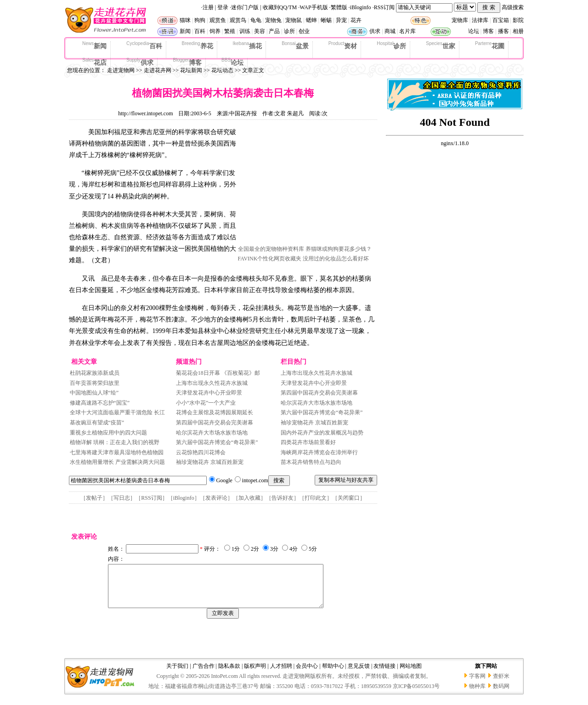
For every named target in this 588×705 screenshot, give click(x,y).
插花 (248, 45)
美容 (260, 31)
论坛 (474, 31)
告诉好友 (283, 498)
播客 (503, 31)
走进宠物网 (121, 70)
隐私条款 (229, 674)
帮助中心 (333, 674)
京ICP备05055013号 (416, 694)
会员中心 (307, 674)
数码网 (501, 694)
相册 (518, 31)
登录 (223, 7)
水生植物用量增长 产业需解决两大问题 (117, 462)
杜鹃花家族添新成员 (95, 373)
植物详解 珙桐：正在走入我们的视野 (115, 442)
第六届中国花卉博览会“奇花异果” (217, 442)
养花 (198, 45)
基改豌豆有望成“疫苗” (97, 423)
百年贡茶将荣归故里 (95, 383)
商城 (390, 31)
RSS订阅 (384, 7)
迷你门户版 (245, 7)
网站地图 (411, 674)
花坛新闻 (191, 70)
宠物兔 (273, 20)
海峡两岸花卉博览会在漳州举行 (319, 452)
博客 (488, 31)
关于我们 (177, 674)
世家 (441, 45)
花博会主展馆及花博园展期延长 (215, 412)
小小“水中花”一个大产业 (206, 403)
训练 (245, 31)
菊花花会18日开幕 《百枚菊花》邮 (218, 373)
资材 (343, 45)
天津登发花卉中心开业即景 (209, 393)
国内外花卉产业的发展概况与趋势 (322, 433)
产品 (274, 31)
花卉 (356, 20)
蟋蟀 (311, 20)
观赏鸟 (238, 20)
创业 (304, 31)
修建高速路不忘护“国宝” (100, 403)
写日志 (122, 498)
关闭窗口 (349, 498)
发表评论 (216, 498)
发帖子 (94, 498)
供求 (375, 31)
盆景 (295, 45)
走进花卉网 (158, 70)
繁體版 (339, 7)
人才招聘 (281, 674)
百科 (200, 31)
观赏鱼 (218, 20)
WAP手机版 (314, 7)
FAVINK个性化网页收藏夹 (270, 259)
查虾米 (501, 684)
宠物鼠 (294, 20)
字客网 (477, 684)
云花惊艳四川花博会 (201, 452)
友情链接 (384, 674)
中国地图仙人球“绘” (94, 393)
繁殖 (230, 31)
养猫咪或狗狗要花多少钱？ (339, 249)
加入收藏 (249, 498)
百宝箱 (501, 20)
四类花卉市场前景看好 (308, 442)
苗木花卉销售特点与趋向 (311, 462)
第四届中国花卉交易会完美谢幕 (215, 423)
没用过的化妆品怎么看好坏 (336, 259)
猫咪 (185, 20)
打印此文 (316, 498)
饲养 (215, 31)
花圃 (490, 45)
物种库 (477, 694)
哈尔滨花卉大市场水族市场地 (212, 433)
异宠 (341, 20)
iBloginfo (361, 7)
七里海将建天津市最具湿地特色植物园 (117, 452)
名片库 (407, 31)
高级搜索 (513, 7)
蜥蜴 (326, 20)
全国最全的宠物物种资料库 (271, 249)
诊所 (289, 31)
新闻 (185, 31)
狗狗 (200, 20)
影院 (518, 20)
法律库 (480, 20)
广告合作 (204, 674)
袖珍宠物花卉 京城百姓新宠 (210, 462)
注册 (208, 7)
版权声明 (255, 674)
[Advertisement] (307, 185)
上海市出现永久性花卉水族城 (212, 383)
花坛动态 (222, 70)
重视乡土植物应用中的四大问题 (108, 433)
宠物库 (460, 20)
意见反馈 (359, 674)
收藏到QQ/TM (280, 7)
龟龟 (256, 20)
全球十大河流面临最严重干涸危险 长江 (117, 412)
